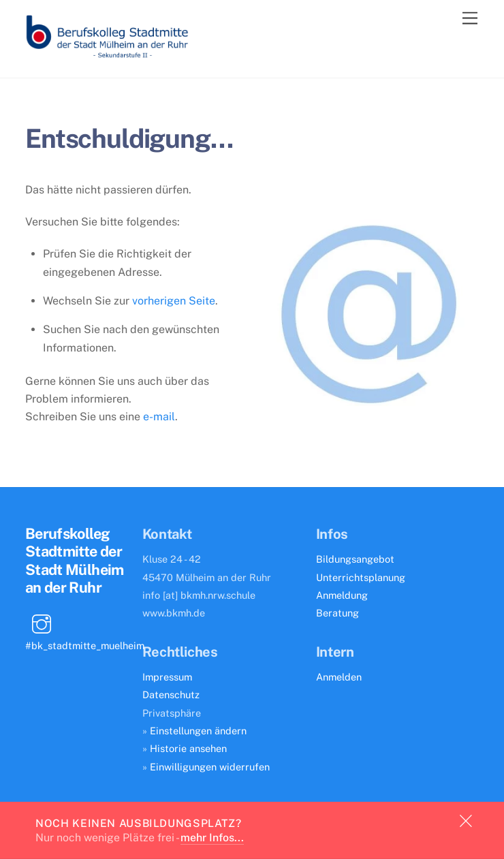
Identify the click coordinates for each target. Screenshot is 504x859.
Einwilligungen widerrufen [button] (210, 767)
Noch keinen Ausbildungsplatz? (138, 823)
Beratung (337, 613)
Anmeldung (342, 595)
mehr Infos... (212, 838)
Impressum (167, 677)
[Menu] (470, 19)
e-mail (159, 417)
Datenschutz (171, 694)
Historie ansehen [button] (188, 748)
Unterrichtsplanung (361, 577)
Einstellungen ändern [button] (198, 731)
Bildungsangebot (355, 559)
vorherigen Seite (174, 301)
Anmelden (339, 677)
